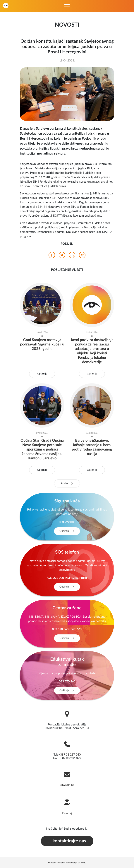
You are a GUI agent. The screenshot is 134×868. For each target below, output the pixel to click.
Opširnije (42, 374)
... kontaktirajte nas (67, 841)
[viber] (82, 256)
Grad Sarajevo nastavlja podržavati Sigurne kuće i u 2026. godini (42, 344)
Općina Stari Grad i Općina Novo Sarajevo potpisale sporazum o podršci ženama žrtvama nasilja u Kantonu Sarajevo (42, 449)
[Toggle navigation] (67, 6)
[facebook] (52, 256)
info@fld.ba (67, 785)
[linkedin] (72, 256)
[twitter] (62, 256)
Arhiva (67, 483)
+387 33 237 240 (70, 755)
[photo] (67, 94)
